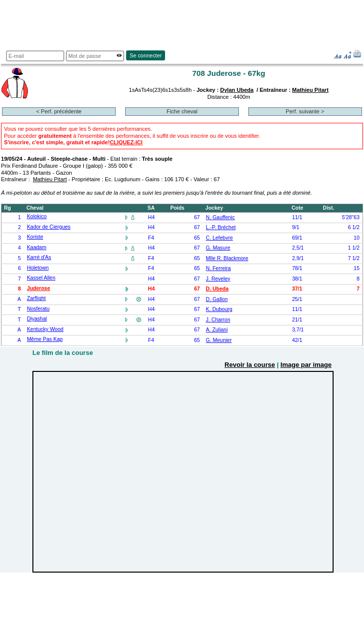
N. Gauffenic (220, 217)
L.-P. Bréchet (221, 227)
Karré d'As (39, 257)
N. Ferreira (218, 268)
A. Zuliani (217, 330)
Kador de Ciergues (49, 227)
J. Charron (218, 320)
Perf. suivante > (305, 111)
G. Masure (218, 248)
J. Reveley (218, 279)
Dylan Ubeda (237, 90)
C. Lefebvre (219, 238)
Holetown (38, 268)
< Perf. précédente (59, 111)
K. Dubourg (219, 309)
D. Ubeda (217, 289)
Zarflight (36, 298)
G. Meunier (219, 340)
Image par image (306, 365)
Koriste (35, 237)
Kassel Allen (41, 278)
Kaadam (37, 247)
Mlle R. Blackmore (227, 258)
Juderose (39, 288)
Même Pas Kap (45, 339)
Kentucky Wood (45, 329)
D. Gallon (217, 299)
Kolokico (37, 216)
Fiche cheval (182, 111)
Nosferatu (38, 309)
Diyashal (37, 319)
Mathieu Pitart (310, 90)
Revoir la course (250, 365)
